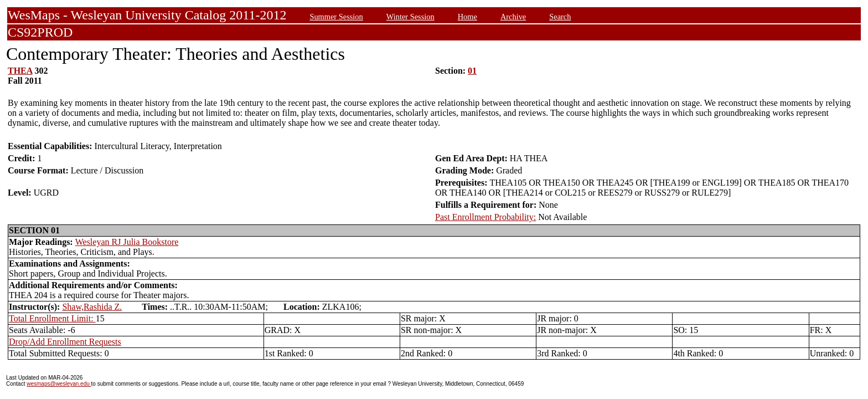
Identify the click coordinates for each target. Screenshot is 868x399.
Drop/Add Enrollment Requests (65, 342)
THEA (20, 71)
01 (472, 71)
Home (467, 17)
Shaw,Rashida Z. (92, 307)
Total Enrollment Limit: (52, 318)
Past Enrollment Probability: (485, 217)
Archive (513, 17)
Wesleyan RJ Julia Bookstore (127, 242)
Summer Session (336, 17)
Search (560, 17)
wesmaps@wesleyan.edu (59, 384)
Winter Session (410, 17)
